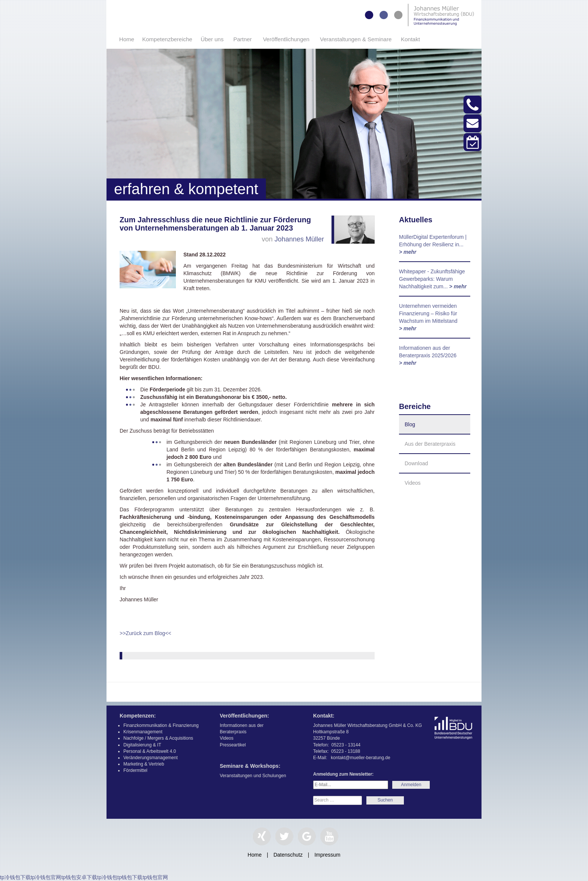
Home (127, 39)
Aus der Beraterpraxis (430, 444)
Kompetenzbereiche (167, 39)
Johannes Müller (299, 239)
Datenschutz (288, 855)
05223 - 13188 (346, 751)
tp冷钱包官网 (46, 877)
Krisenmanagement (143, 732)
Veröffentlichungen (286, 39)
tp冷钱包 (107, 877)
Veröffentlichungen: (244, 716)
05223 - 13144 (346, 745)
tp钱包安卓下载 (79, 877)
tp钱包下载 (130, 877)
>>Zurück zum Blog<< (145, 633)
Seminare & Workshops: (250, 766)
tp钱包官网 (155, 877)
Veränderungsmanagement (151, 758)
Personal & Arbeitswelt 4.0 (150, 751)
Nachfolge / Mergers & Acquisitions (158, 738)
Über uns (212, 39)
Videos (413, 483)
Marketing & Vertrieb (144, 764)
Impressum (327, 855)
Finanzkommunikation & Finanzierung (161, 725)
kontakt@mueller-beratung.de (360, 758)
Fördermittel (135, 770)
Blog (410, 424)
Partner (242, 39)
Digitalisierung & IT (142, 745)
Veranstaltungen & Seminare (356, 39)
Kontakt (410, 39)
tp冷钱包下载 (15, 877)
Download (416, 463)
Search (385, 800)
